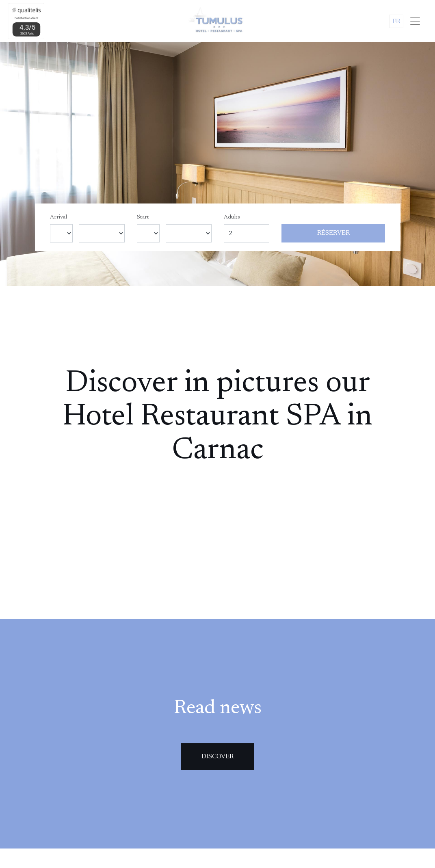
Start (143, 217)
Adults (232, 217)
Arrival (58, 217)
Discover (217, 757)
